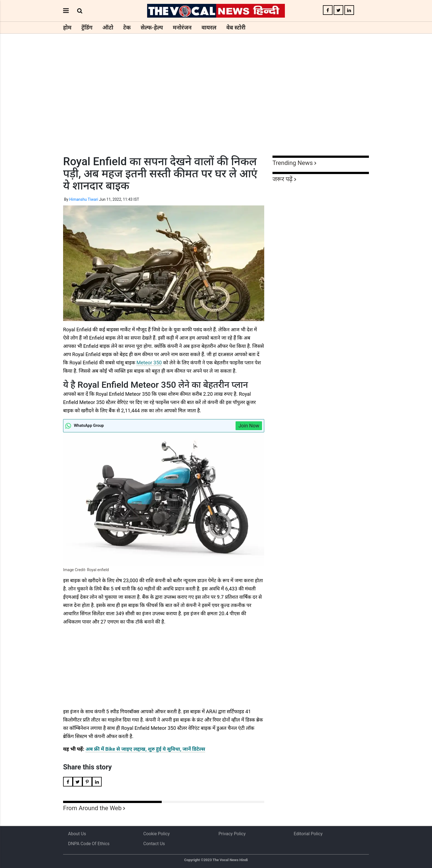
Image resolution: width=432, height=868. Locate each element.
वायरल (209, 28)
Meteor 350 (149, 363)
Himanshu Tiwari (84, 199)
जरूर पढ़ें (283, 179)
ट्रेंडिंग (87, 28)
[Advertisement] (216, 105)
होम (67, 28)
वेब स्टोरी (236, 28)
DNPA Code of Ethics (89, 844)
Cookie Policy (156, 834)
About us (77, 834)
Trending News (293, 163)
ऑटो (108, 28)
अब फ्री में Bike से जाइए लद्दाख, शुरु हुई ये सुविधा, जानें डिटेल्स (145, 749)
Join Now (249, 426)
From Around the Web (92, 808)
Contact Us (154, 844)
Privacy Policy (232, 834)
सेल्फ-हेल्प (152, 28)
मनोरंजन (182, 28)
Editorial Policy (308, 834)
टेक (127, 28)
